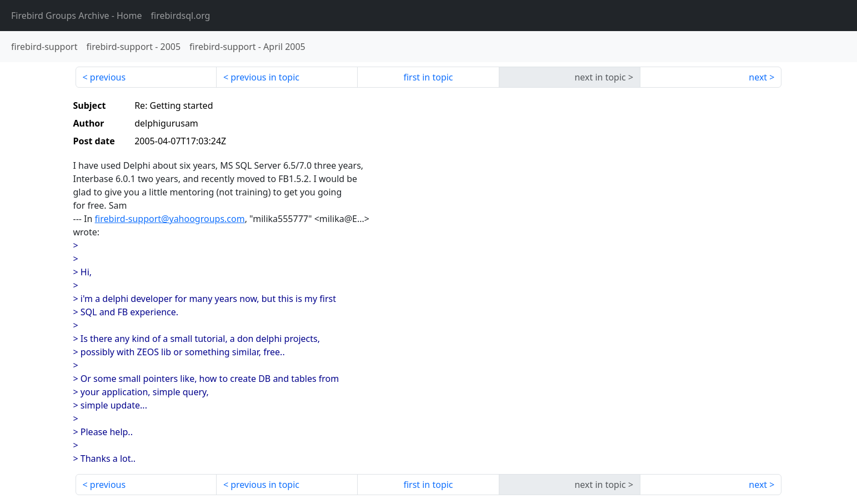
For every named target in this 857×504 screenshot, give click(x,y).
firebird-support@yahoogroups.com (170, 219)
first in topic (428, 77)
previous (108, 77)
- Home (77, 16)
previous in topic (265, 77)
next (758, 77)
